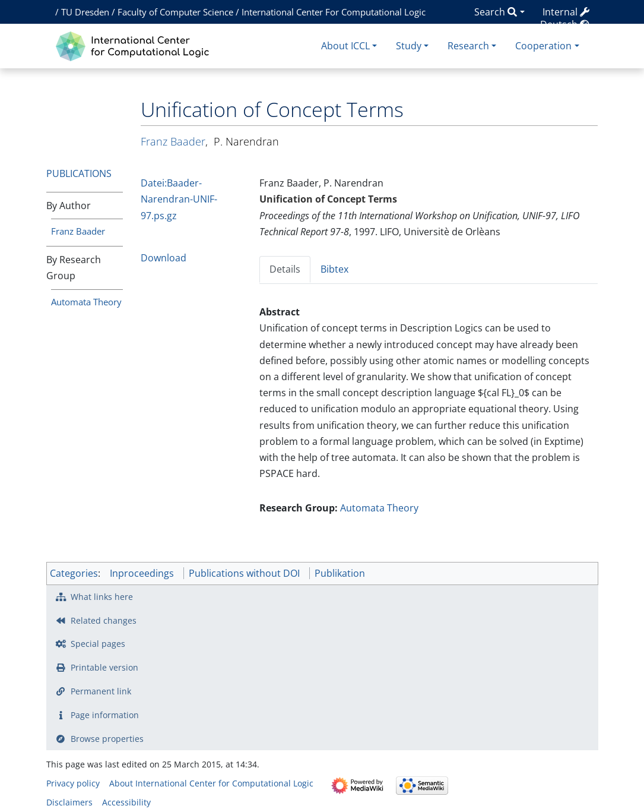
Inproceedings (142, 573)
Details (285, 269)
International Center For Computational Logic (334, 12)
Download (164, 258)
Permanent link (101, 691)
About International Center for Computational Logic (211, 783)
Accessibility (126, 802)
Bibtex (334, 269)
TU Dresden (85, 12)
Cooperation (543, 46)
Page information (105, 715)
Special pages (98, 644)
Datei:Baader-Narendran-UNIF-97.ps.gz (179, 199)
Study (409, 46)
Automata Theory (86, 302)
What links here (102, 597)
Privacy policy (73, 783)
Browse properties (107, 739)
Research (468, 46)
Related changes (104, 620)
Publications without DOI (244, 573)
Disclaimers (69, 802)
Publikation (340, 573)
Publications (79, 173)
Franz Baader (78, 231)
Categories (74, 573)
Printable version (104, 667)
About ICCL (345, 46)
